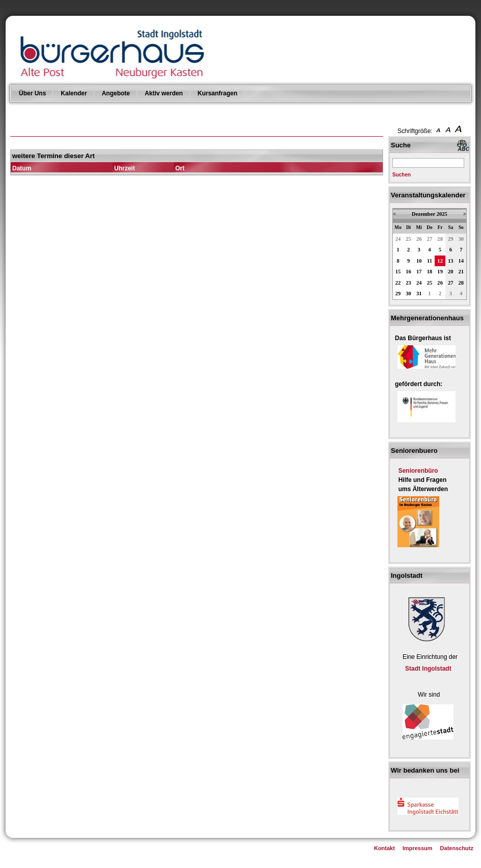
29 (451, 239)
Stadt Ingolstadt (428, 669)
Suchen (402, 175)
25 (408, 239)
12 (440, 261)
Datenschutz (457, 848)
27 (430, 239)
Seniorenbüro (418, 471)
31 (419, 293)
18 (430, 272)
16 (408, 272)
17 (419, 272)
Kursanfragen (218, 93)
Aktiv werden (164, 93)
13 (451, 261)
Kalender (74, 93)
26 (419, 239)
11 (430, 261)
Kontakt (384, 848)
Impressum (418, 848)
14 (461, 261)
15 (398, 272)
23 (408, 283)
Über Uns (32, 93)
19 (440, 272)
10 (419, 261)
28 (440, 239)
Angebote (116, 93)
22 (398, 283)
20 (451, 272)
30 (461, 239)
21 (461, 272)
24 (398, 239)
